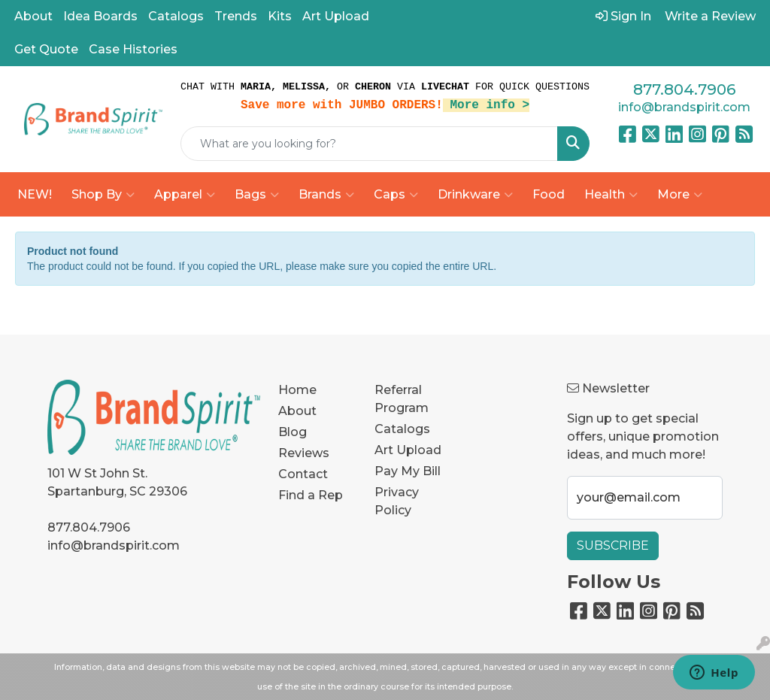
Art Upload (336, 16)
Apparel (185, 195)
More (680, 195)
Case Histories (133, 49)
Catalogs (176, 16)
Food (549, 194)
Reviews (304, 453)
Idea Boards (100, 16)
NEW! (35, 194)
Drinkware (475, 195)
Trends (236, 16)
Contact (303, 474)
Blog (293, 432)
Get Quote (46, 49)
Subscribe (613, 545)
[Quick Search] (369, 144)
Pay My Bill (408, 471)
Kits (280, 16)
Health (611, 195)
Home (297, 390)
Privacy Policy (397, 501)
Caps (396, 195)
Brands (326, 195)
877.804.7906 (684, 89)
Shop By (103, 195)
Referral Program (402, 399)
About (33, 16)
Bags (257, 195)
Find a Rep (311, 495)
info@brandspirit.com (684, 107)
